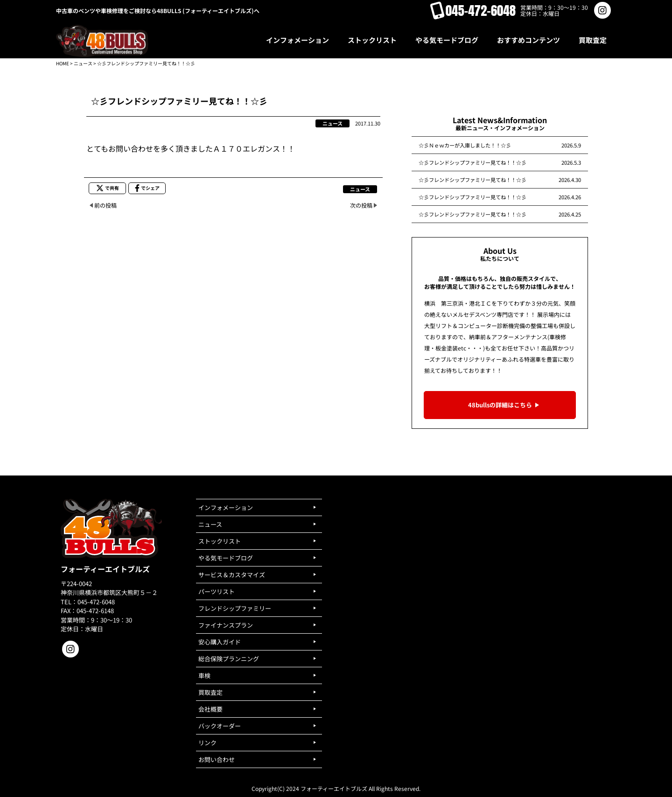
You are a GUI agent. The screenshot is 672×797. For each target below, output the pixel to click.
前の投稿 (105, 205)
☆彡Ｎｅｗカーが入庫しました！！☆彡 (465, 145)
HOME (63, 63)
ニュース (83, 63)
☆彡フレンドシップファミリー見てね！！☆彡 (472, 162)
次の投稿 (361, 205)
